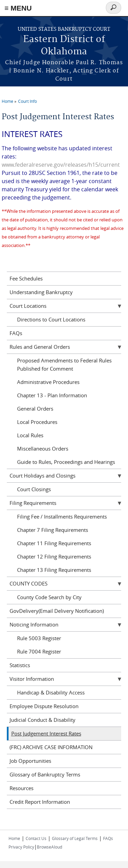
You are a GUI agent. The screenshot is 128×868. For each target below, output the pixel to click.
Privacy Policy (21, 847)
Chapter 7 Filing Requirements (53, 530)
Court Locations (28, 306)
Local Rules (30, 435)
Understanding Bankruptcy (41, 292)
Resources (22, 788)
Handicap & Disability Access (51, 692)
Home (8, 101)
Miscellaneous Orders (43, 449)
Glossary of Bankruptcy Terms (45, 774)
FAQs (16, 333)
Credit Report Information (40, 802)
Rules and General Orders (40, 347)
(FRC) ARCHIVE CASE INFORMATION (51, 747)
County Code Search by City (49, 597)
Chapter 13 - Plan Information (52, 395)
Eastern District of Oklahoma (64, 46)
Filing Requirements (33, 503)
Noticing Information (34, 624)
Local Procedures (37, 422)
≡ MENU (18, 8)
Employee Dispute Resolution (44, 706)
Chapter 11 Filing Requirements (54, 543)
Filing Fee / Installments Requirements (62, 516)
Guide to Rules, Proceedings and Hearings (66, 462)
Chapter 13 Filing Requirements (54, 570)
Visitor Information (32, 679)
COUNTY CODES (29, 583)
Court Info (27, 101)
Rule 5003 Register (39, 638)
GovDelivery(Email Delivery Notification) (57, 611)
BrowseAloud (49, 847)
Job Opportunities (30, 761)
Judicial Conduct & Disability (42, 720)
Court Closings (34, 489)
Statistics (20, 665)
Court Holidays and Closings (42, 476)
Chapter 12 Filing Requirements (54, 556)
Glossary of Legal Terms (75, 838)
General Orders (35, 409)
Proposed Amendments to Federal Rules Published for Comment (64, 364)
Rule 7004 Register (39, 651)
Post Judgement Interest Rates (46, 733)
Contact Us (36, 838)
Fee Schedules (26, 278)
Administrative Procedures (48, 382)
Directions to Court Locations (51, 319)
